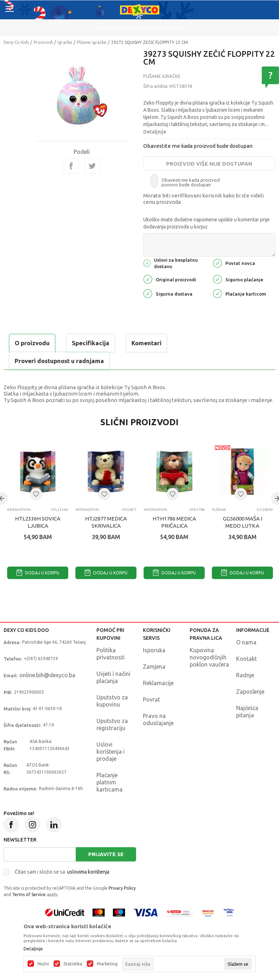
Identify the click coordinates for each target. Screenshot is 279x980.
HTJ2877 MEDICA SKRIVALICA (106, 522)
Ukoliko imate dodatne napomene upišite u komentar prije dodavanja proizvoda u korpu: (206, 223)
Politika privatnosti (111, 654)
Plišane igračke (92, 42)
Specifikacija (91, 343)
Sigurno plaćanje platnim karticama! (139, 27)
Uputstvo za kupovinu (112, 701)
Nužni (43, 964)
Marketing (107, 964)
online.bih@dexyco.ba (47, 675)
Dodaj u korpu (38, 573)
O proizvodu (32, 343)
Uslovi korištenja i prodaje (111, 752)
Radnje (245, 675)
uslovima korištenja (88, 872)
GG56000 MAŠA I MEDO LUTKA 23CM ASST (243, 526)
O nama (246, 642)
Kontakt (246, 659)
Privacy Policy (122, 888)
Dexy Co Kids (16, 42)
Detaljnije (155, 132)
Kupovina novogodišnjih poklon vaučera (209, 657)
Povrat (151, 699)
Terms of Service (29, 894)
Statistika (73, 964)
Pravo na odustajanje (158, 719)
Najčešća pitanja (247, 712)
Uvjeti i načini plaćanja (113, 677)
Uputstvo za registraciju (112, 724)
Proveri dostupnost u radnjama (59, 361)
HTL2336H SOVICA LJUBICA (38, 522)
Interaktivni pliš (21, 510)
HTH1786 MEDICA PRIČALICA (174, 522)
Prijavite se (106, 854)
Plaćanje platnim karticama (109, 782)
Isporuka (154, 650)
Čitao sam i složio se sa (62, 872)
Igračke (65, 42)
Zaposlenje (250, 692)
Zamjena (154, 667)
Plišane (219, 510)
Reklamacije (158, 683)
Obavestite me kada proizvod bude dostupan (198, 146)
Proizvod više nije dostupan (209, 164)
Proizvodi (43, 42)
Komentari (146, 343)
